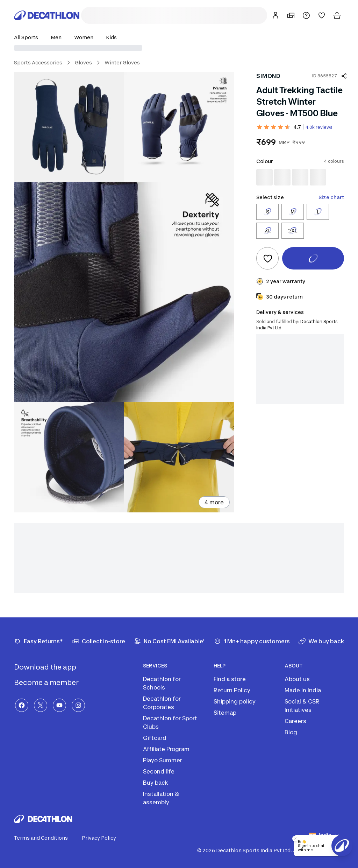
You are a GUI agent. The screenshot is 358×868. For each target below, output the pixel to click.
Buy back (156, 783)
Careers (295, 721)
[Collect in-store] (99, 641)
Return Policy (232, 690)
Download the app (51, 667)
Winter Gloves (122, 62)
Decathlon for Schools (162, 683)
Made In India (303, 690)
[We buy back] (321, 641)
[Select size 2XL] (293, 231)
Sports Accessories (38, 62)
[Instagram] (78, 705)
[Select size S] (267, 212)
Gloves (83, 62)
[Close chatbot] (295, 839)
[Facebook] (22, 705)
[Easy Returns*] (38, 641)
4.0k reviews (319, 127)
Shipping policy (235, 701)
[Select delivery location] (179, 48)
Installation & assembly (161, 798)
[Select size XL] (267, 231)
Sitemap (225, 713)
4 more (214, 502)
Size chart (331, 197)
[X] (41, 705)
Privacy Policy (103, 838)
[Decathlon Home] (47, 15)
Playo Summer (163, 760)
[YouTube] (59, 705)
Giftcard (155, 738)
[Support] (306, 15)
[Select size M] (293, 212)
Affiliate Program (166, 749)
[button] (28, 37)
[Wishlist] (322, 15)
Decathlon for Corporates (162, 703)
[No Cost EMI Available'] (169, 641)
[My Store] (291, 15)
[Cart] (337, 15)
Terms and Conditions (45, 838)
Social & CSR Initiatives (302, 706)
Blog (291, 732)
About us (297, 679)
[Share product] (344, 76)
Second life (159, 771)
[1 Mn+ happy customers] (252, 641)
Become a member (52, 682)
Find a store (230, 679)
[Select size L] (318, 212)
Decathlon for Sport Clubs (170, 722)
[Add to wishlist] (267, 258)
